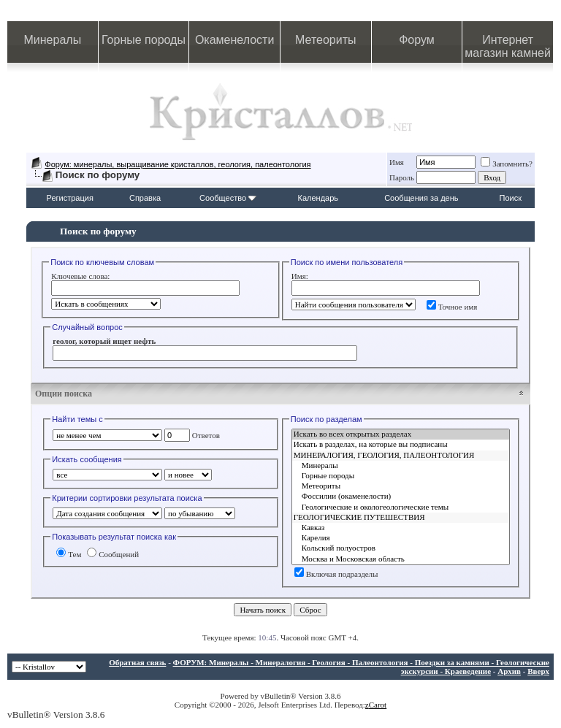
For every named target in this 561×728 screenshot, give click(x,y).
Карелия (401, 538)
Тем (69, 554)
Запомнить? (507, 164)
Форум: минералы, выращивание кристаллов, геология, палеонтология (178, 164)
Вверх (538, 671)
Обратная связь (137, 662)
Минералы (53, 40)
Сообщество (228, 198)
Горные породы (144, 40)
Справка (145, 198)
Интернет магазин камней (508, 46)
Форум (417, 40)
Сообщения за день (421, 198)
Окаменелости (234, 40)
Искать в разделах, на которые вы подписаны (401, 445)
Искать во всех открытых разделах (401, 434)
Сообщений (113, 554)
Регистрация (70, 198)
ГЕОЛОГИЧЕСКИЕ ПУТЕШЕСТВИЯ (401, 518)
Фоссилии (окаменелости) (401, 497)
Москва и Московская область (401, 559)
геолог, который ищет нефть (104, 341)
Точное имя (452, 307)
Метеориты (325, 40)
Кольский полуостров (401, 548)
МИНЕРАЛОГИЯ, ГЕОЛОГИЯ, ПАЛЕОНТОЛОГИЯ (401, 456)
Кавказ (401, 528)
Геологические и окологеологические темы (401, 507)
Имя (397, 162)
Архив (509, 671)
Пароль (402, 177)
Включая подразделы (336, 574)
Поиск (511, 198)
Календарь (318, 198)
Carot (378, 705)
